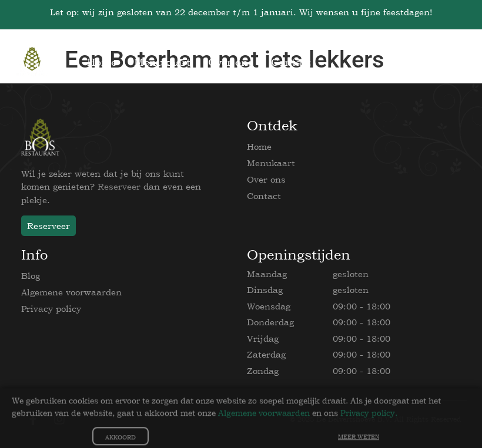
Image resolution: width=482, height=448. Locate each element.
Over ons (266, 179)
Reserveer (119, 186)
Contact (264, 196)
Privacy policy (51, 309)
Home (259, 146)
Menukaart (271, 163)
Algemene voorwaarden (71, 292)
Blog (31, 276)
